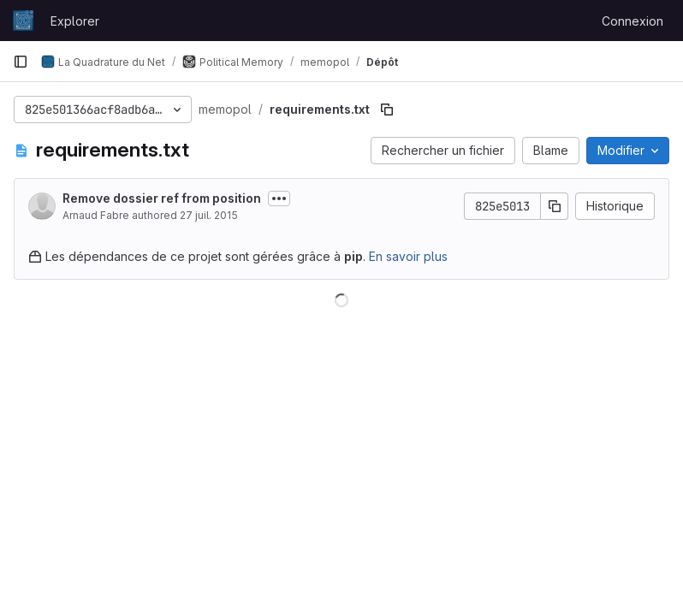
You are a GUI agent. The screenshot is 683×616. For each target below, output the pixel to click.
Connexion (633, 21)
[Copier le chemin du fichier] (387, 110)
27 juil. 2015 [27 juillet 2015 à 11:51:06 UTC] (209, 215)
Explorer (75, 21)
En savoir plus (408, 256)
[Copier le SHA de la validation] (555, 206)
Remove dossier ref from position (162, 198)
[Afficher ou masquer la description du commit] (279, 198)
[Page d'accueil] (23, 21)
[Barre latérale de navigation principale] (21, 62)
